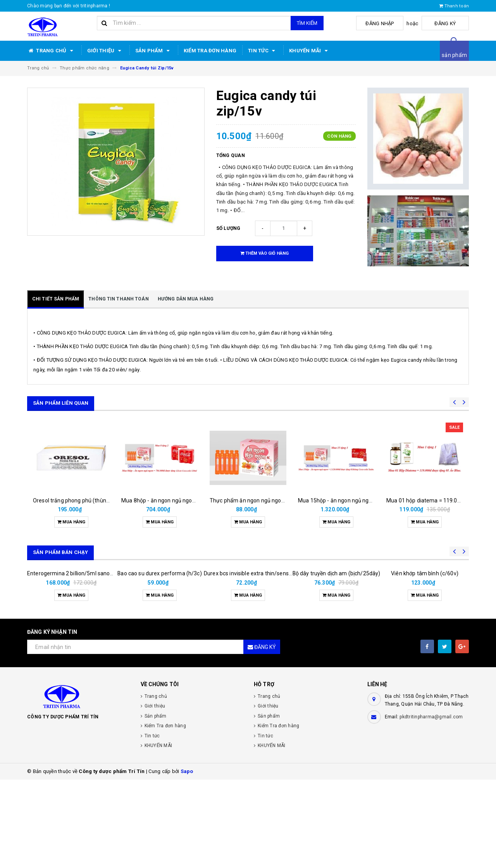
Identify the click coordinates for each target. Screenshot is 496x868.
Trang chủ (51, 51)
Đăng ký (450, 23)
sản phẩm (454, 55)
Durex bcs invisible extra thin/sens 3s (250, 662)
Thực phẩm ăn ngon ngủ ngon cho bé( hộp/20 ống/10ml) (280, 500)
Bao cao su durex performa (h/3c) (159, 662)
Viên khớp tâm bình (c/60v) (425, 662)
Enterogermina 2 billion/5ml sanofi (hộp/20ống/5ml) (93, 662)
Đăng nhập (393, 23)
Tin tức (263, 51)
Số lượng (228, 228)
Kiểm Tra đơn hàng (210, 51)
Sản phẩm (154, 51)
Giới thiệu (105, 51)
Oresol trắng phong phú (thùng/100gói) (82, 500)
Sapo (187, 860)
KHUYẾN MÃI (310, 51)
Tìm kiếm (307, 23)
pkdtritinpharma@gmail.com (431, 805)
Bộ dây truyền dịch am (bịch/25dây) (337, 637)
